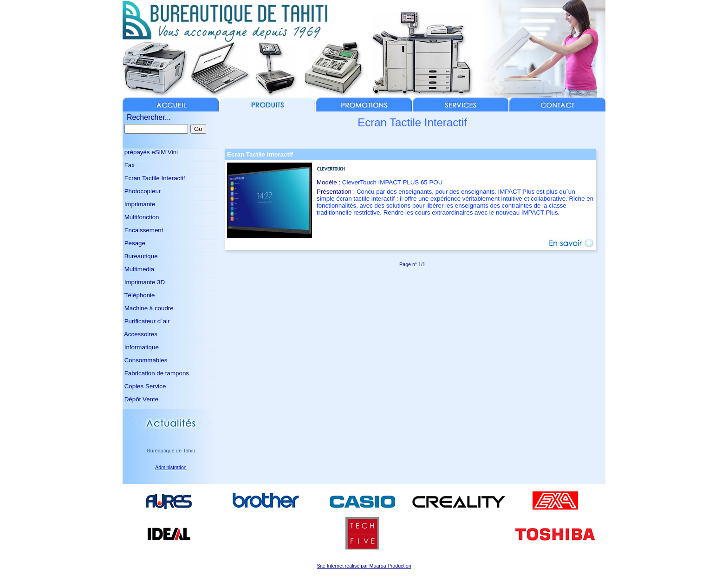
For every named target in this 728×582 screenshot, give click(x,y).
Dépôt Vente (140, 399)
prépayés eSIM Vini (150, 152)
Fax (129, 165)
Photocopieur (142, 191)
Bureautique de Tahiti (171, 451)
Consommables (145, 360)
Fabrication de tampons (156, 373)
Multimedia (138, 269)
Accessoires (140, 334)
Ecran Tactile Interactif (154, 178)
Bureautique (140, 256)
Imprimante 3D (144, 282)
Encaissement (143, 230)
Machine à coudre (148, 308)
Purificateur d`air (146, 321)
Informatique (141, 347)
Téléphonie (139, 295)
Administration (171, 467)
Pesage (134, 243)
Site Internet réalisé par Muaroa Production (364, 566)
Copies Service (144, 386)
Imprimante (139, 204)
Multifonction (141, 217)
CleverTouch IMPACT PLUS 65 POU (393, 182)
